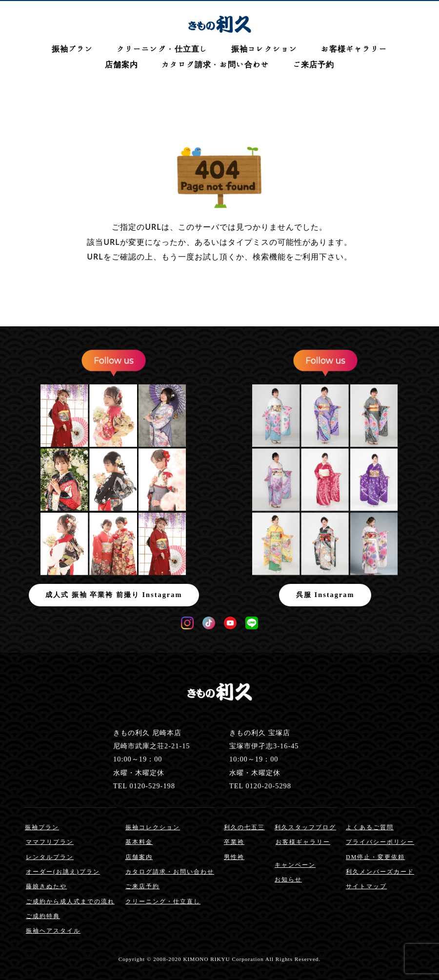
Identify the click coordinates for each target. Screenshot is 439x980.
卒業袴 (234, 842)
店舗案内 (121, 64)
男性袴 (234, 857)
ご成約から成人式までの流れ (70, 901)
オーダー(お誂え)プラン (63, 872)
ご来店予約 (313, 64)
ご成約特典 (43, 916)
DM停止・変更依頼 (375, 857)
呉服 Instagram (325, 595)
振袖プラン (72, 49)
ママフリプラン (50, 842)
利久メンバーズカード (380, 872)
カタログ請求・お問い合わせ (215, 64)
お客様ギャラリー (354, 49)
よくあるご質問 (370, 827)
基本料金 (139, 842)
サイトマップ (366, 886)
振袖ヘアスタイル (53, 931)
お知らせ (288, 880)
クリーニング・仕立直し (162, 49)
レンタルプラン (50, 857)
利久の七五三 (244, 827)
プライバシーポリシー (380, 842)
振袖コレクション (264, 49)
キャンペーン (295, 865)
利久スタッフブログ (305, 827)
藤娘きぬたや (46, 886)
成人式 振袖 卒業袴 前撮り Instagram (114, 595)
